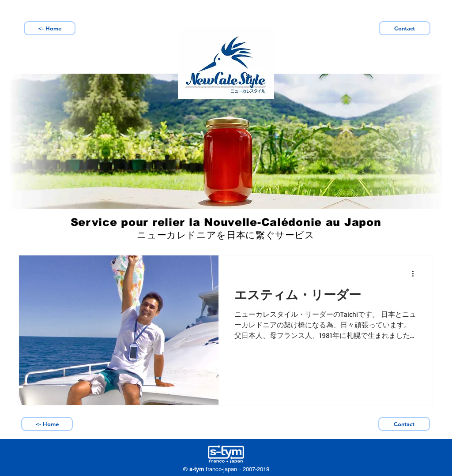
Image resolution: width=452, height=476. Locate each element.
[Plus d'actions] (416, 274)
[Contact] (405, 28)
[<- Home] (50, 28)
